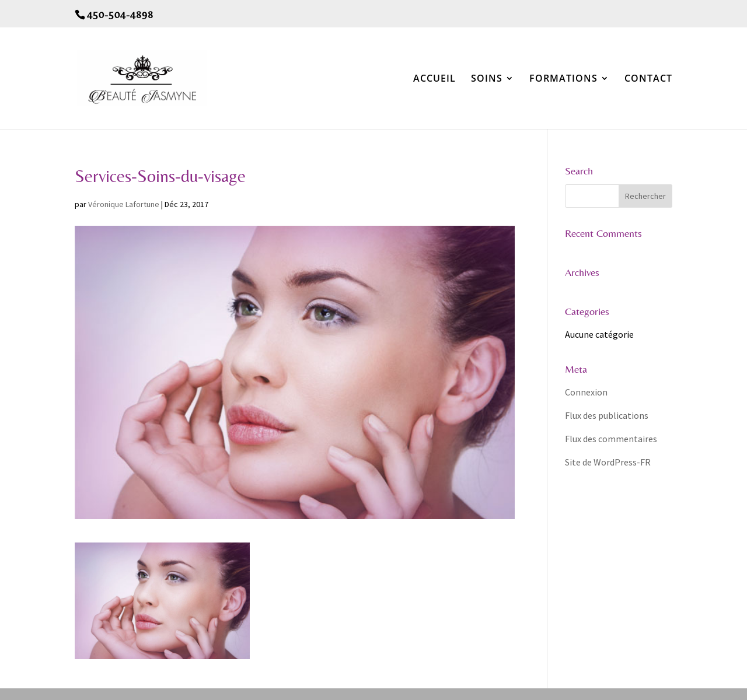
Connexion (586, 392)
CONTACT (648, 79)
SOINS (487, 79)
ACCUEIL (434, 79)
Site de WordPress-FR (608, 462)
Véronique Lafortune (124, 204)
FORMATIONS (563, 79)
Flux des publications (607, 415)
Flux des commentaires (611, 439)
